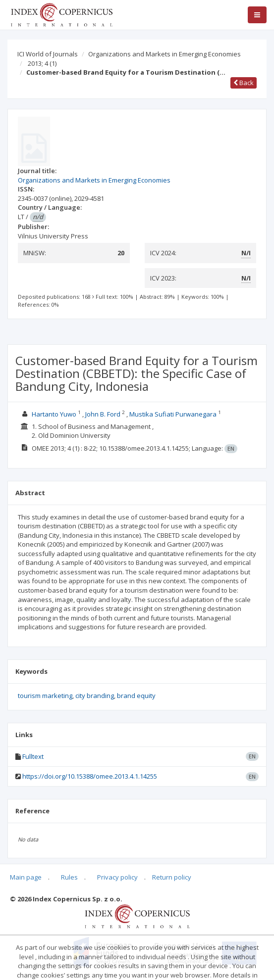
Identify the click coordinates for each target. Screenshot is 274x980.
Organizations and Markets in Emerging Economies (164, 54)
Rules (69, 877)
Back (244, 83)
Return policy (172, 877)
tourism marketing (45, 696)
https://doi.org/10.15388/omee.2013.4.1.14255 (90, 776)
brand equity (136, 696)
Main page (26, 877)
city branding (95, 696)
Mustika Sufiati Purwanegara (173, 414)
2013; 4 (42, 63)
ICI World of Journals (48, 54)
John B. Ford (103, 414)
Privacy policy (117, 877)
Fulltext (33, 756)
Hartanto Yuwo (54, 414)
